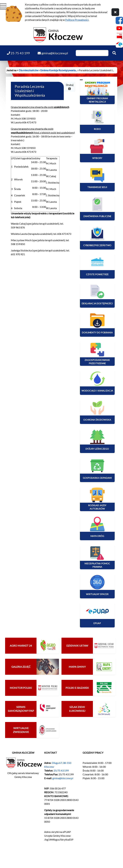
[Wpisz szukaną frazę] (92, 53)
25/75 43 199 (61, 770)
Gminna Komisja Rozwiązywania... (59, 70)
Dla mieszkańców (29, 70)
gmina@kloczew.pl (63, 778)
